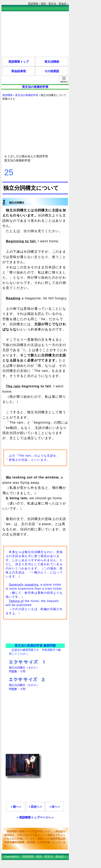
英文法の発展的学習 (27, 95)
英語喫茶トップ (19, 62)
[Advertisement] (31, 34)
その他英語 (52, 71)
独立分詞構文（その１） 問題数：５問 (27, 667)
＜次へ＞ (55, 807)
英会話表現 (19, 71)
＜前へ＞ (16, 807)
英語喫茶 (7, 95)
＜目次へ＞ (35, 807)
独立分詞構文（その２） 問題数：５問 (27, 685)
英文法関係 (52, 62)
